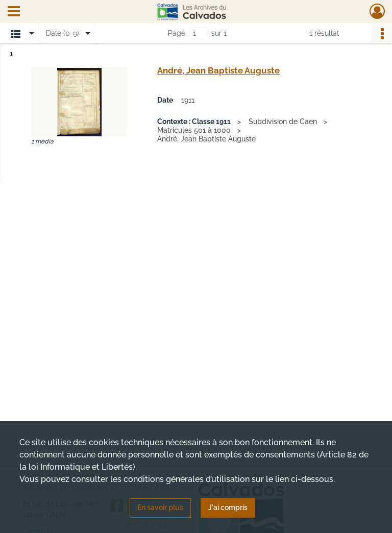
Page (177, 33)
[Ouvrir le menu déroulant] (14, 12)
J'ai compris (228, 507)
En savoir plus (160, 507)
